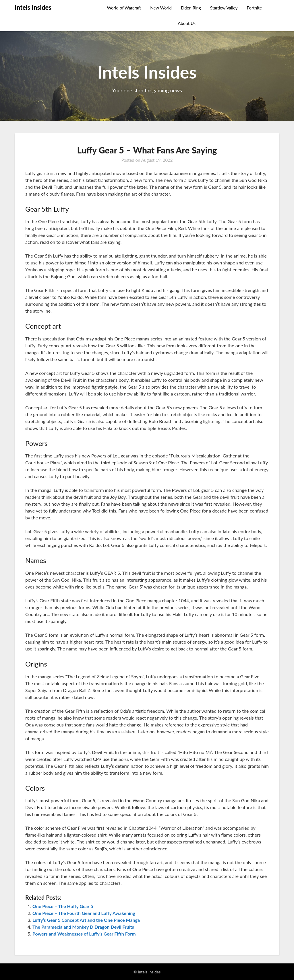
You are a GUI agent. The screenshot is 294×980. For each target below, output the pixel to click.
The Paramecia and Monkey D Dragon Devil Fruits (83, 927)
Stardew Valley (224, 8)
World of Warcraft (124, 8)
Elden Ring (191, 8)
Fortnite (254, 8)
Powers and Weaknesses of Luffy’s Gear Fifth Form (84, 934)
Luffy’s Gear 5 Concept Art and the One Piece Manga (86, 920)
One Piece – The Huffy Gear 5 (63, 906)
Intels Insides (33, 7)
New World (161, 8)
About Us (187, 23)
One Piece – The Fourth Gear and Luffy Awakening (84, 913)
